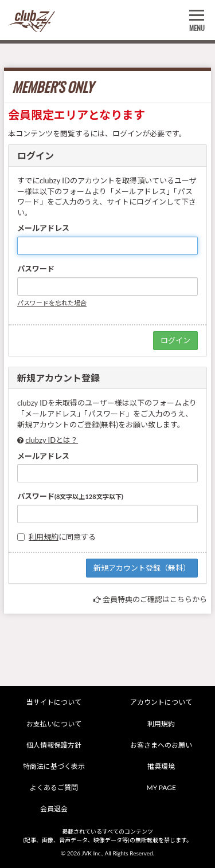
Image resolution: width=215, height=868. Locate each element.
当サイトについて (54, 702)
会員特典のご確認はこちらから (155, 599)
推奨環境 (161, 766)
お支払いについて (54, 724)
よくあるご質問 (54, 788)
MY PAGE (161, 788)
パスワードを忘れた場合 (52, 303)
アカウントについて (161, 702)
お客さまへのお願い (161, 745)
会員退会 (54, 809)
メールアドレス (43, 228)
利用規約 (44, 537)
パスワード (36, 269)
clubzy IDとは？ (52, 440)
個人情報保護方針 (54, 745)
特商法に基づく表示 (54, 766)
